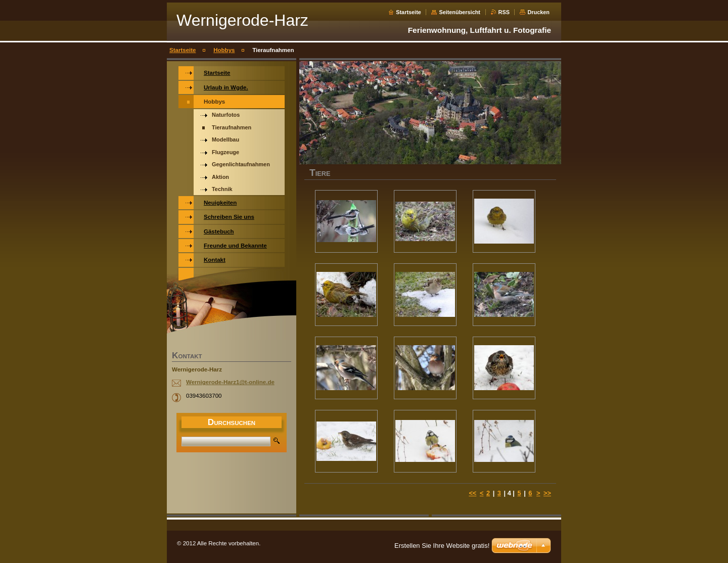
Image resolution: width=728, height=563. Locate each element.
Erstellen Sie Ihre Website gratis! (442, 546)
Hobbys (224, 50)
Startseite (408, 12)
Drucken (538, 12)
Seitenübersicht (460, 12)
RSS (504, 12)
